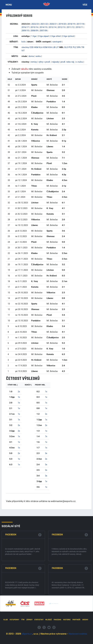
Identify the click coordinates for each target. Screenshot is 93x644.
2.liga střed (55, 36)
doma (31, 56)
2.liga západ (43, 36)
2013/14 (52, 27)
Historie (67, 633)
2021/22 (44, 24)
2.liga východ (68, 36)
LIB (54, 47)
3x (46, 453)
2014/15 (43, 27)
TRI (83, 47)
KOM (45, 47)
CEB (31, 47)
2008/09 (34, 30)
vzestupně (57, 42)
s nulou (80, 62)
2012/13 (61, 27)
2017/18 (80, 24)
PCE (70, 47)
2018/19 (71, 24)
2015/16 (34, 27)
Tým (23, 633)
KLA (41, 47)
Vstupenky (14, 633)
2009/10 (25, 30)
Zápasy (29, 633)
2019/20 (62, 24)
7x (46, 436)
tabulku (25, 69)
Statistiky (39, 633)
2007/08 (43, 30)
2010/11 (79, 27)
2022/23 (35, 24)
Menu (9, 5)
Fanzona (57, 633)
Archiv (85, 633)
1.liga (34, 36)
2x (19, 391)
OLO (66, 47)
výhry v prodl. (44, 62)
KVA (50, 47)
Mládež (49, 633)
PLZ (75, 47)
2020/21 (53, 24)
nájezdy (55, 62)
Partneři (76, 633)
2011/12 (70, 27)
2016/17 (25, 27)
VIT (23, 50)
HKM (36, 47)
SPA (79, 47)
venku (38, 56)
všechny (25, 47)
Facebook (11, 571)
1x (19, 397)
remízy (34, 62)
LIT (57, 47)
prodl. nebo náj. (68, 62)
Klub (6, 633)
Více (85, 5)
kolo (24, 42)
